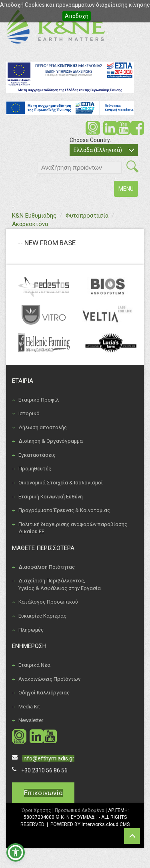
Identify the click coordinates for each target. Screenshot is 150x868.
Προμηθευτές (35, 469)
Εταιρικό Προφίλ (39, 400)
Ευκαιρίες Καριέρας (42, 616)
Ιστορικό (29, 413)
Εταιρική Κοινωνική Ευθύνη (51, 497)
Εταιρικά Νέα (34, 665)
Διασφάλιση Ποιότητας (47, 567)
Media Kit (29, 707)
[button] (16, 852)
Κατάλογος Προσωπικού (48, 602)
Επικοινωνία (43, 793)
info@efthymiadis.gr (48, 758)
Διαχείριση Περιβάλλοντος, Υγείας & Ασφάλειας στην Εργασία (60, 584)
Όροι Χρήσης (36, 810)
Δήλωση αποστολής (43, 427)
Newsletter (31, 720)
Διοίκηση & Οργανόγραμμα (51, 441)
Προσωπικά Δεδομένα (80, 810)
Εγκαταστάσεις (37, 455)
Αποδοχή (77, 16)
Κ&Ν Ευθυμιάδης (34, 216)
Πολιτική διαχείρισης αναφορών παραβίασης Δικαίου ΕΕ (73, 528)
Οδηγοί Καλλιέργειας (44, 693)
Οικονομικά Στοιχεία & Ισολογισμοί (61, 483)
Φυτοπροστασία (87, 216)
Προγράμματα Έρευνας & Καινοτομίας (64, 510)
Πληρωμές (31, 630)
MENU (128, 191)
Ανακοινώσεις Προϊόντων (49, 679)
